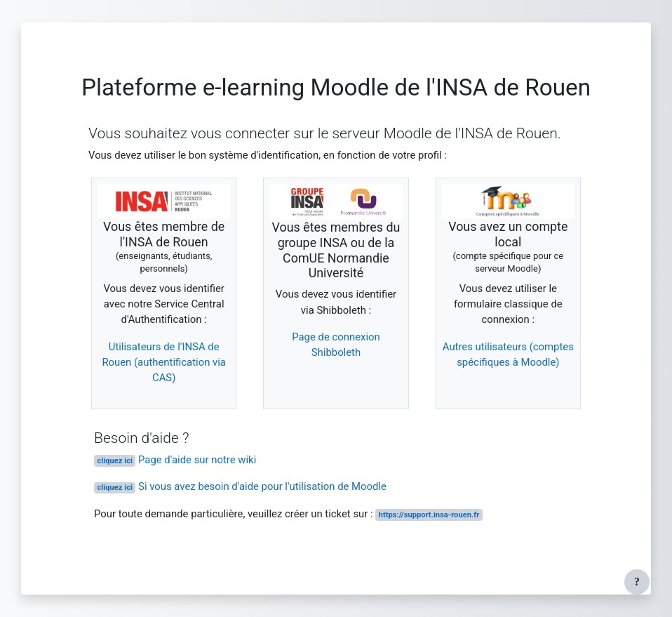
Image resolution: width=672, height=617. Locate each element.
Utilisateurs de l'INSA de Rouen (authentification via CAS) (164, 363)
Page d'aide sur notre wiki (175, 460)
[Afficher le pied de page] (637, 582)
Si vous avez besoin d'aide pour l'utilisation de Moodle (240, 486)
